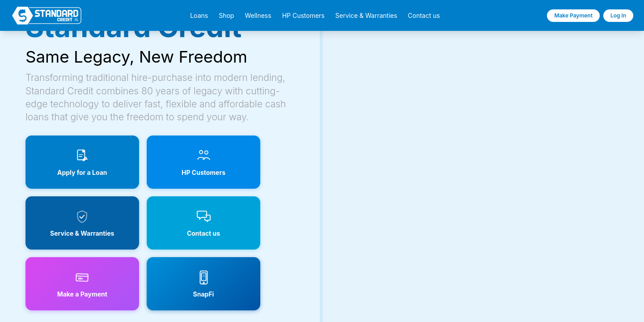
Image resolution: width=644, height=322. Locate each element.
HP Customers (303, 16)
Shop (226, 16)
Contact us (424, 16)
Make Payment (573, 15)
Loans (199, 16)
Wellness (258, 16)
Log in (618, 15)
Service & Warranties (366, 16)
